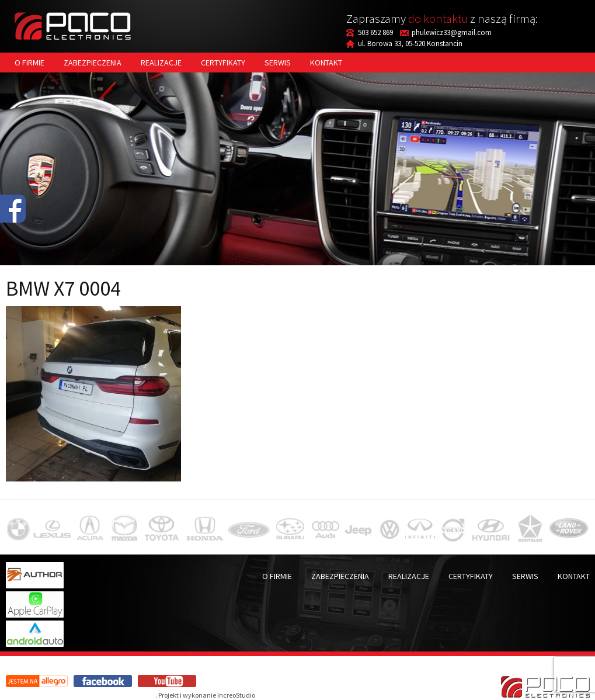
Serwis (278, 63)
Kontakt (326, 63)
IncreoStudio (236, 695)
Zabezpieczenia (93, 63)
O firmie (29, 63)
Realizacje (161, 63)
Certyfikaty (223, 63)
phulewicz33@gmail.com (452, 32)
